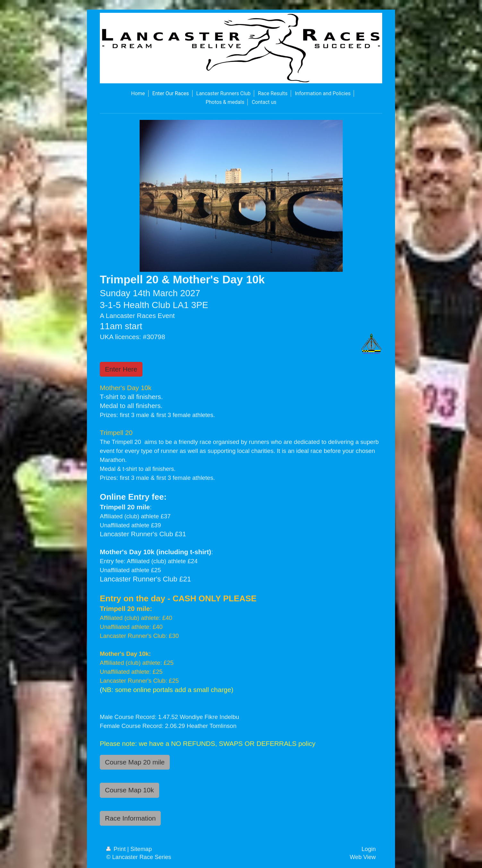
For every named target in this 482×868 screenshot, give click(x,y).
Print (117, 849)
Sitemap (141, 849)
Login (369, 849)
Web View (363, 857)
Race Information (130, 818)
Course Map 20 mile (135, 762)
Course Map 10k (129, 790)
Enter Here (121, 369)
